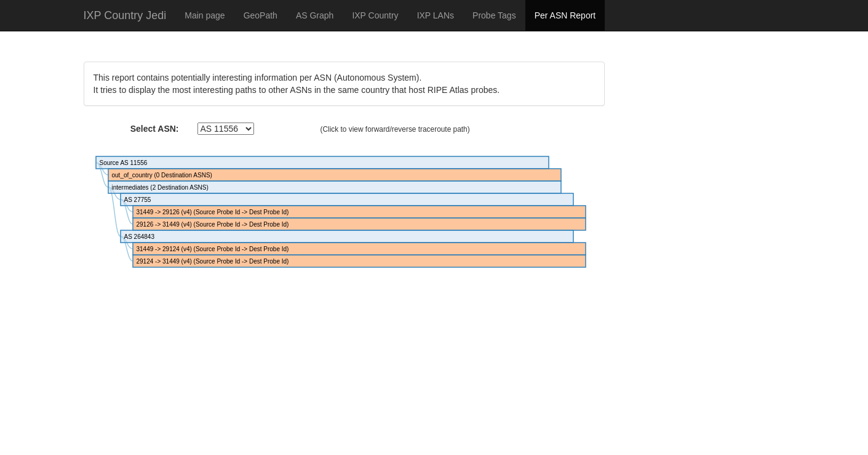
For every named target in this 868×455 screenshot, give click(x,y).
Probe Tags (494, 15)
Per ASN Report (565, 15)
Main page (205, 15)
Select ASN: (155, 129)
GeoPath (261, 15)
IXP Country (375, 15)
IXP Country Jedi (125, 15)
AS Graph (315, 15)
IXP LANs (436, 15)
